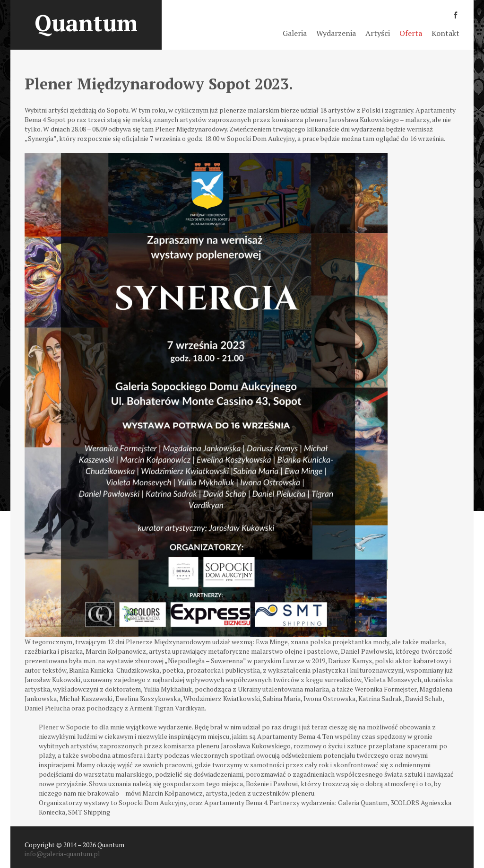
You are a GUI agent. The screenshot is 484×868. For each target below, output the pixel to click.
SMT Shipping (89, 812)
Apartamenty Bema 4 (236, 802)
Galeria (295, 33)
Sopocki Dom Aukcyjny (152, 802)
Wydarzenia (336, 33)
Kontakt (445, 33)
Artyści (378, 33)
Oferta (411, 33)
